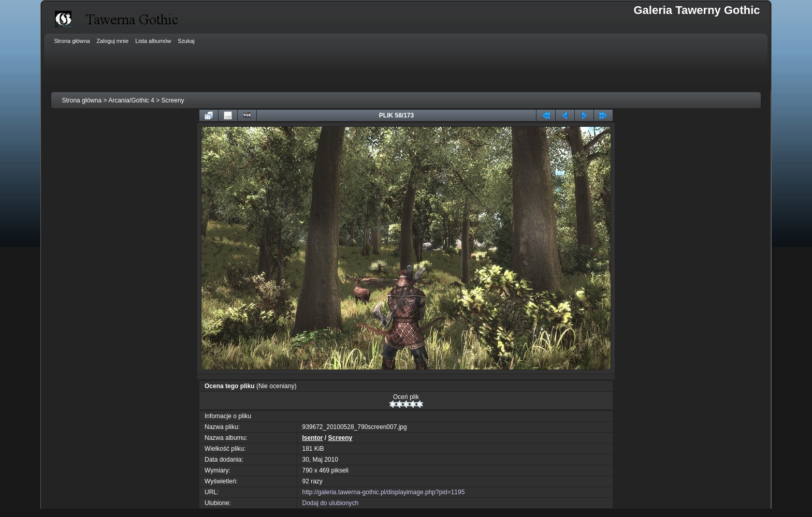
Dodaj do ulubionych (331, 503)
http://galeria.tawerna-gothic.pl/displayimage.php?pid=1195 (384, 492)
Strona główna (82, 100)
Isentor (313, 438)
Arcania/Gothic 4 (131, 100)
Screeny (173, 100)
